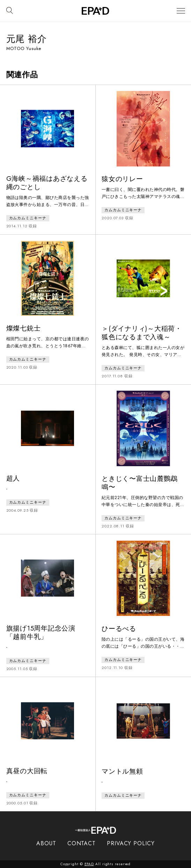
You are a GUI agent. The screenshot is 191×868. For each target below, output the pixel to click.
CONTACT (82, 843)
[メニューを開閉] (181, 11)
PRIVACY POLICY (131, 843)
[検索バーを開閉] (10, 11)
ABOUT (46, 843)
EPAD (89, 864)
